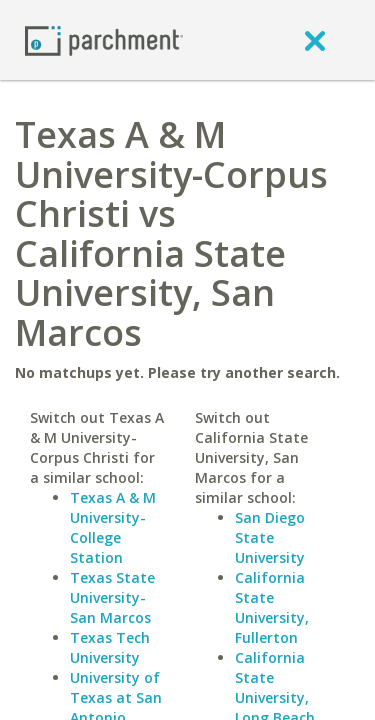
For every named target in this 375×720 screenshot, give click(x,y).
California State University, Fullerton (272, 607)
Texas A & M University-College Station (113, 527)
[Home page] (104, 39)
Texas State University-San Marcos (112, 597)
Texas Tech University (110, 647)
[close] (315, 40)
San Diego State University (270, 537)
